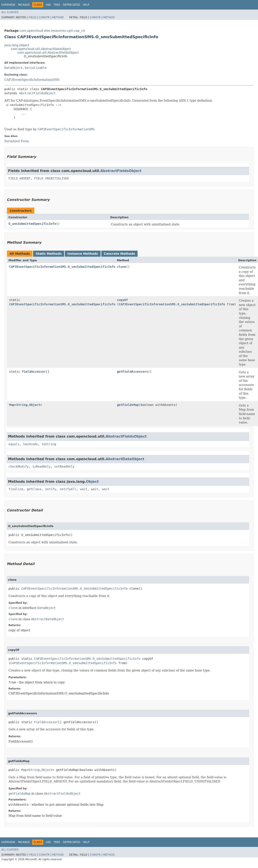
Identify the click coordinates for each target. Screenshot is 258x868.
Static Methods (49, 254)
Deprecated (72, 5)
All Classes (10, 12)
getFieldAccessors (132, 372)
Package (24, 5)
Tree (57, 5)
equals (14, 444)
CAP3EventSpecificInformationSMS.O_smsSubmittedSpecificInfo (62, 267)
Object (35, 405)
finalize (16, 489)
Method (58, 17)
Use (48, 5)
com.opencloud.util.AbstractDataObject (41, 49)
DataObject (13, 68)
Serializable (36, 68)
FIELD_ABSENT (19, 178)
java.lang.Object (17, 45)
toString (49, 444)
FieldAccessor (34, 372)
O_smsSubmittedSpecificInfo (32, 224)
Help (86, 5)
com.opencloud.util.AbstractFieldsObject (48, 53)
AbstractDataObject (125, 459)
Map (12, 405)
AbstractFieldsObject (37, 93)
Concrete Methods (120, 254)
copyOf (122, 300)
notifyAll (68, 489)
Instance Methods (83, 254)
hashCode (30, 444)
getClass (34, 489)
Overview (8, 5)
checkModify (19, 466)
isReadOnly (42, 466)
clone (122, 267)
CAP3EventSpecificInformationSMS (32, 80)
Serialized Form (17, 141)
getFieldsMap (128, 405)
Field (32, 17)
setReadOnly (64, 466)
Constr (44, 17)
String (22, 405)
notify (51, 489)
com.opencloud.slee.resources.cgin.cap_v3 (52, 31)
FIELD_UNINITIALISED (52, 178)
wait (84, 489)
